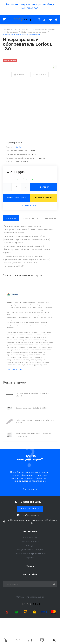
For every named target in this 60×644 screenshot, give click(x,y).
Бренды (30, 546)
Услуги (30, 566)
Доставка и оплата (30, 542)
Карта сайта (30, 574)
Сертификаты (30, 538)
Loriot (19, 147)
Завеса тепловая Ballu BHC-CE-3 (31, 408)
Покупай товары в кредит (30, 550)
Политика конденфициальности (30, 554)
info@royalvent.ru (30, 515)
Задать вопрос (30, 489)
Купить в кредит (44, 198)
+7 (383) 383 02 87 (30, 502)
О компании (30, 531)
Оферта (30, 558)
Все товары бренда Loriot (18, 369)
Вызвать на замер (16, 198)
